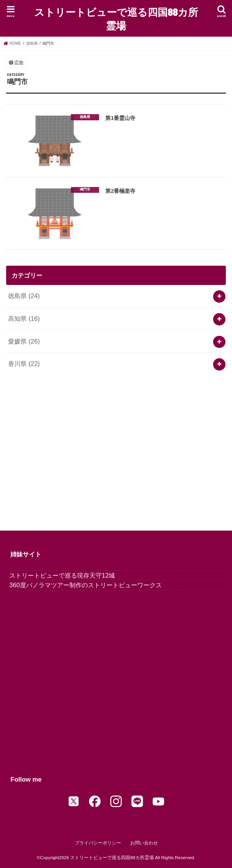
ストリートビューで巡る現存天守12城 (62, 575)
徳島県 (24, 296)
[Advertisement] (116, 448)
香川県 (24, 364)
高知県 (24, 319)
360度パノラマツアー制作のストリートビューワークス (85, 585)
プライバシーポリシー (98, 843)
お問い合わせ (144, 843)
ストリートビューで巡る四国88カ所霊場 (116, 19)
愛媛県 (24, 341)
